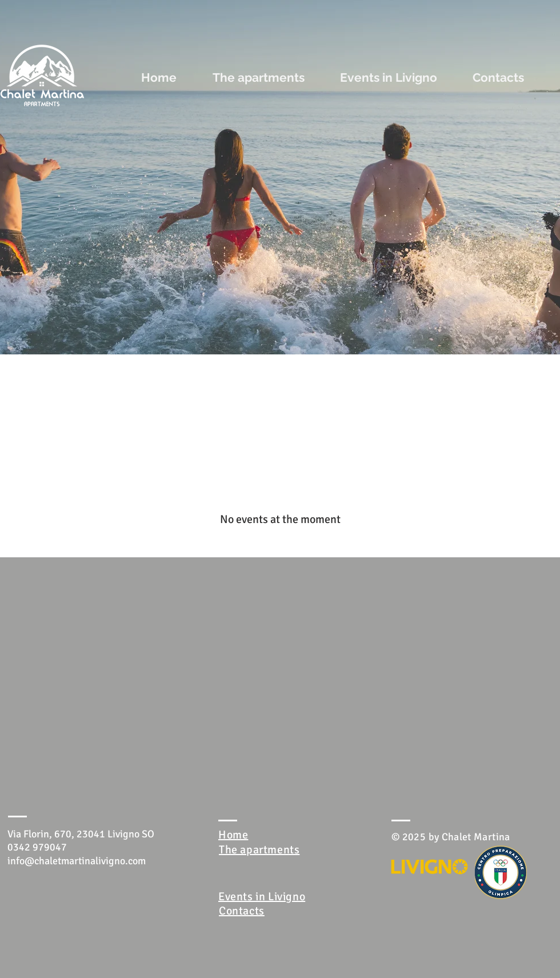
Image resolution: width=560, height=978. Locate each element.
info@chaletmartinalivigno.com (77, 861)
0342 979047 (37, 847)
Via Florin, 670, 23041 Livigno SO (81, 834)
